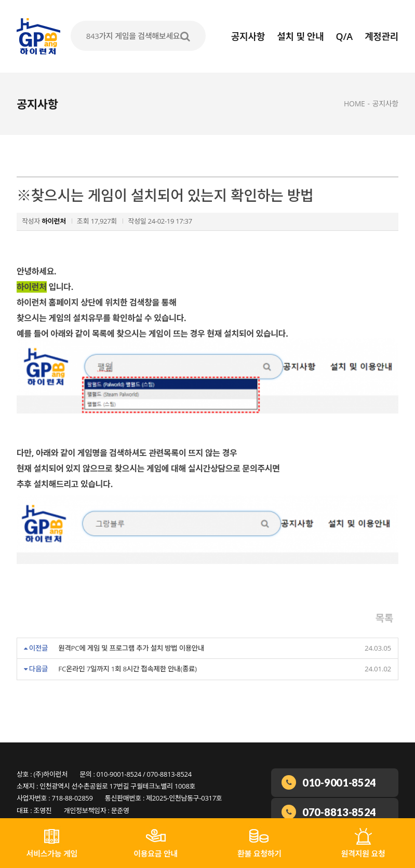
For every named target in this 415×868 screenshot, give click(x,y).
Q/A (344, 36)
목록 (384, 591)
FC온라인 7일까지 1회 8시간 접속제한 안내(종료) (128, 642)
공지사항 (248, 36)
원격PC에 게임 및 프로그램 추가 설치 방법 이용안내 (131, 622)
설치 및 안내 (300, 36)
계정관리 (381, 36)
